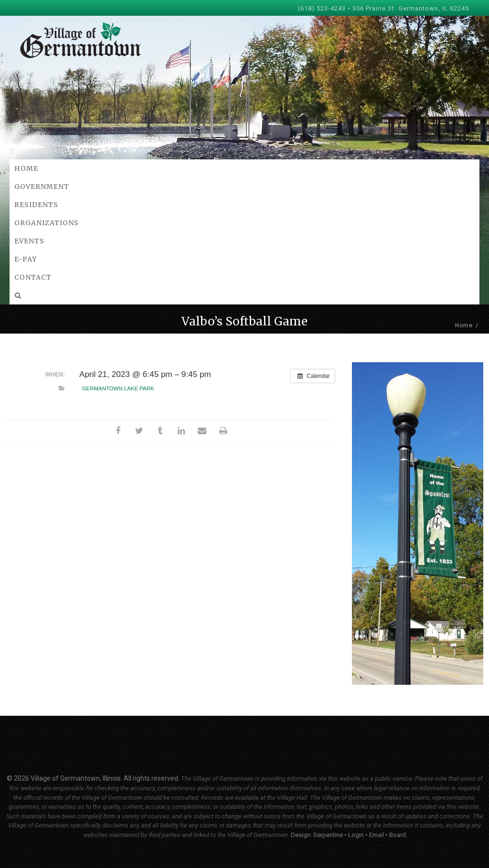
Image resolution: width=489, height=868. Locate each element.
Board (398, 835)
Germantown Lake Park (118, 388)
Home (464, 325)
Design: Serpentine (317, 835)
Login (356, 835)
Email (377, 835)
